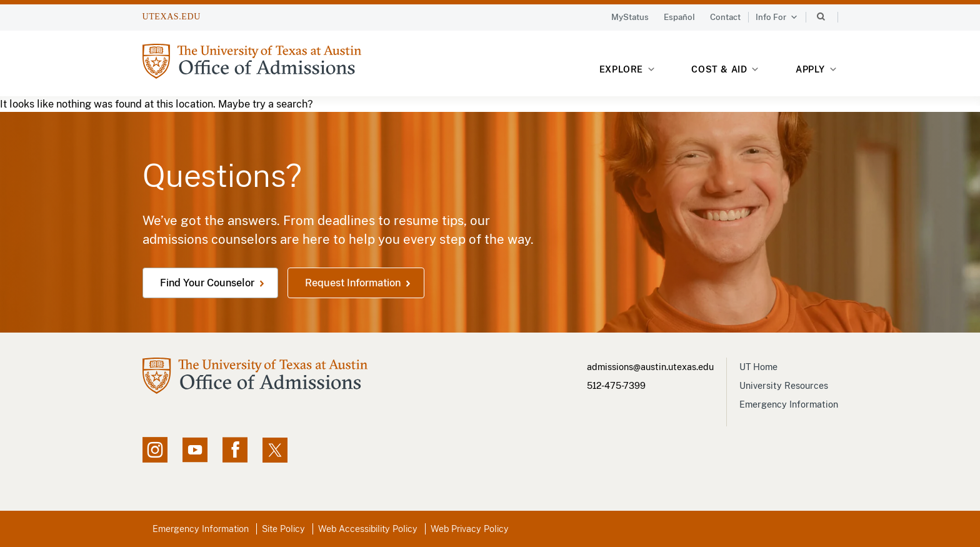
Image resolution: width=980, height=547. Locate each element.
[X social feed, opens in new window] (275, 450)
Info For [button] (777, 18)
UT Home (758, 367)
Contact (725, 17)
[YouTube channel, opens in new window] (195, 450)
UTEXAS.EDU (172, 17)
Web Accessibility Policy (368, 529)
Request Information (353, 283)
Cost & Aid (725, 70)
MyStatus (630, 17)
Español (679, 17)
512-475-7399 (616, 386)
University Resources (784, 386)
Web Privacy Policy (470, 529)
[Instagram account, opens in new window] (155, 450)
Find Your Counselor (207, 283)
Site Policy (283, 529)
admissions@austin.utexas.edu (650, 367)
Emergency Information (789, 404)
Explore (628, 70)
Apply (817, 70)
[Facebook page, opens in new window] (235, 450)
